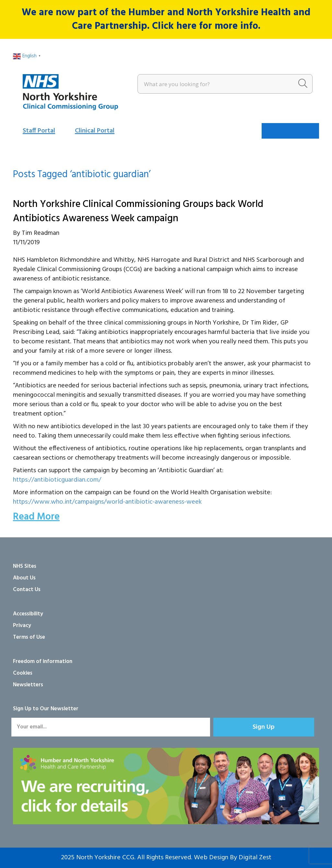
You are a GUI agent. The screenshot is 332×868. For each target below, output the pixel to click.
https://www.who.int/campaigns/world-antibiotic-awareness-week (107, 502)
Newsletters (28, 685)
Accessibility (28, 614)
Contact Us (27, 590)
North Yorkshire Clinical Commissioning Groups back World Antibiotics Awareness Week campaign (138, 211)
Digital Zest (255, 858)
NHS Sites (25, 566)
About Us (24, 578)
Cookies (23, 673)
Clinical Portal (95, 131)
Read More (36, 517)
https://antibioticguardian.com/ (57, 480)
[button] (264, 727)
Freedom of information (43, 662)
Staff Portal (39, 131)
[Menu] (290, 131)
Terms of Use (29, 637)
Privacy (22, 626)
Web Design (211, 858)
